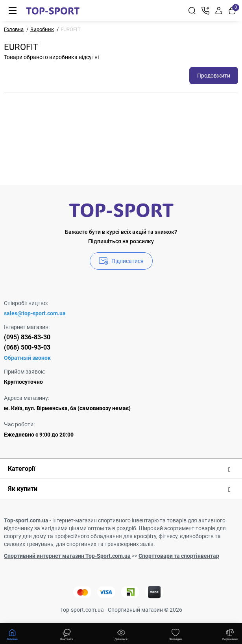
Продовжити (214, 76)
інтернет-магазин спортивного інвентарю (105, 520)
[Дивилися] (67, 634)
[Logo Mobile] (53, 11)
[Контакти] (205, 11)
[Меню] (13, 11)
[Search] (192, 11)
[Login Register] (219, 11)
